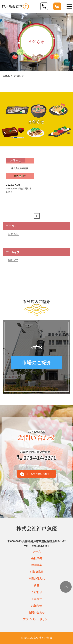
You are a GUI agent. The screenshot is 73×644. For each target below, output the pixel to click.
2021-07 (13, 260)
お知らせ (13, 234)
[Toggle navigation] (69, 6)
